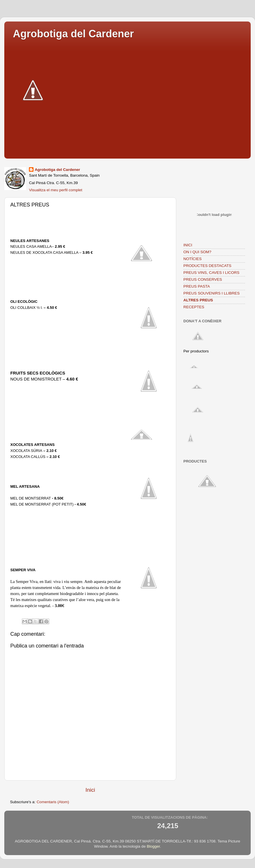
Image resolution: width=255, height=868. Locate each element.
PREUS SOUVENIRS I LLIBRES (212, 293)
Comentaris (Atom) (53, 802)
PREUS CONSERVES (203, 279)
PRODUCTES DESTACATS (207, 266)
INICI (188, 245)
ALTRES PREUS (198, 300)
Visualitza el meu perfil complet (56, 190)
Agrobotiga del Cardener (73, 34)
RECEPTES (194, 307)
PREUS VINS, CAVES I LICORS (211, 273)
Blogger (153, 846)
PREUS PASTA (197, 286)
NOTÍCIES (193, 259)
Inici (90, 790)
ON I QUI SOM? (197, 252)
